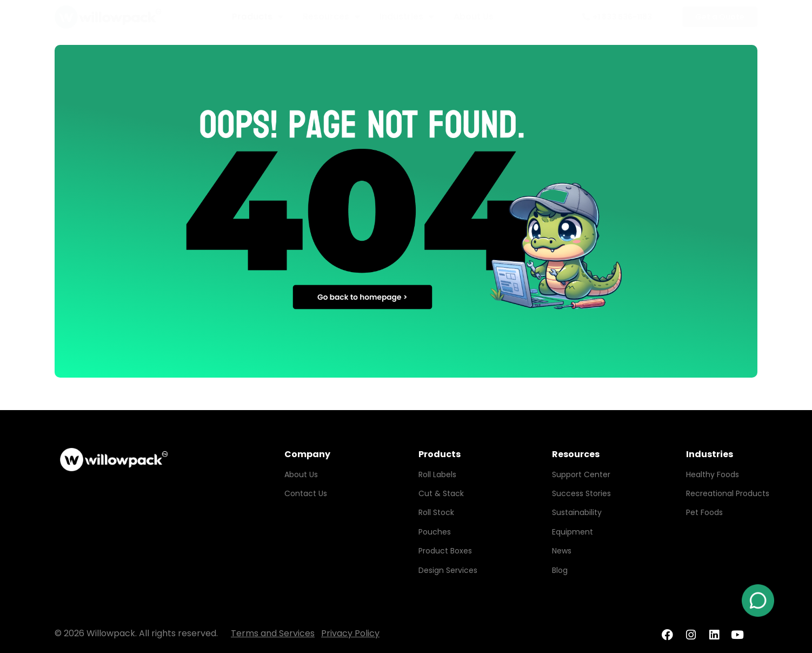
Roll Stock (436, 512)
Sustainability (577, 512)
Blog (560, 570)
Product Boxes (445, 551)
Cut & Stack (441, 493)
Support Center (581, 474)
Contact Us (306, 493)
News (562, 551)
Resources (331, 17)
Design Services (448, 570)
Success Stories (581, 493)
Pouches (435, 532)
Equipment (573, 532)
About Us (474, 17)
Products (258, 17)
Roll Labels (437, 474)
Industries (407, 17)
